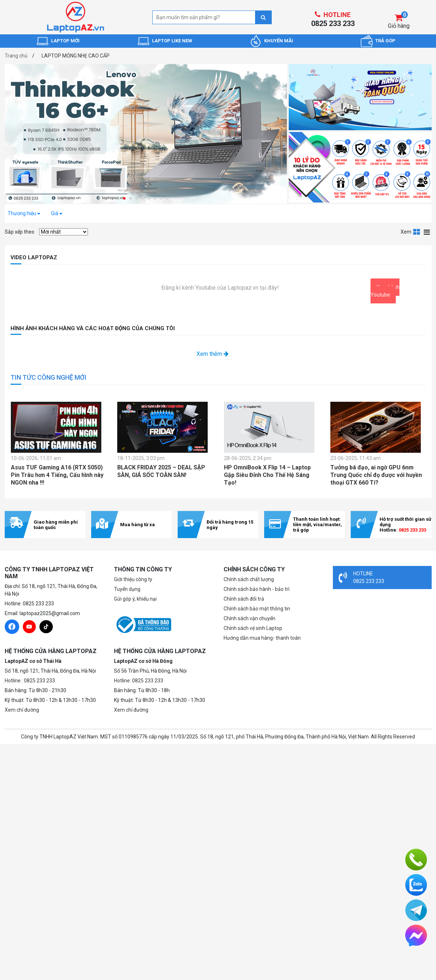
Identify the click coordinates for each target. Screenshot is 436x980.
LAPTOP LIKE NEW (172, 41)
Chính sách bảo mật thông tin (257, 609)
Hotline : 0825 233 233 (30, 681)
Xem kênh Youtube (385, 291)
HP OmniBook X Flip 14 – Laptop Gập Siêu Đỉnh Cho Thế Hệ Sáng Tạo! (267, 475)
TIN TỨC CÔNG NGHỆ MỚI (48, 377)
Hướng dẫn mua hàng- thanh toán (262, 638)
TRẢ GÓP (385, 41)
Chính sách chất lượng (249, 579)
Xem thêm (213, 354)
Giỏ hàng (399, 26)
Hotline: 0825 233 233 (139, 681)
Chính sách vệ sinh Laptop (253, 628)
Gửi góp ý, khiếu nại (135, 599)
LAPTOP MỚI (65, 41)
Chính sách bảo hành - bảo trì (257, 589)
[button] (124, 198)
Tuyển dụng (127, 589)
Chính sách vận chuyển (249, 618)
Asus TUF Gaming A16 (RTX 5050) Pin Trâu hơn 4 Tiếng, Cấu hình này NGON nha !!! (57, 475)
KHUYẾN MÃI (279, 41)
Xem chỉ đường (22, 710)
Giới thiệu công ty (133, 579)
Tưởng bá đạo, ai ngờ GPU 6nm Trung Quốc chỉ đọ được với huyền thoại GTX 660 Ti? (376, 475)
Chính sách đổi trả (244, 599)
